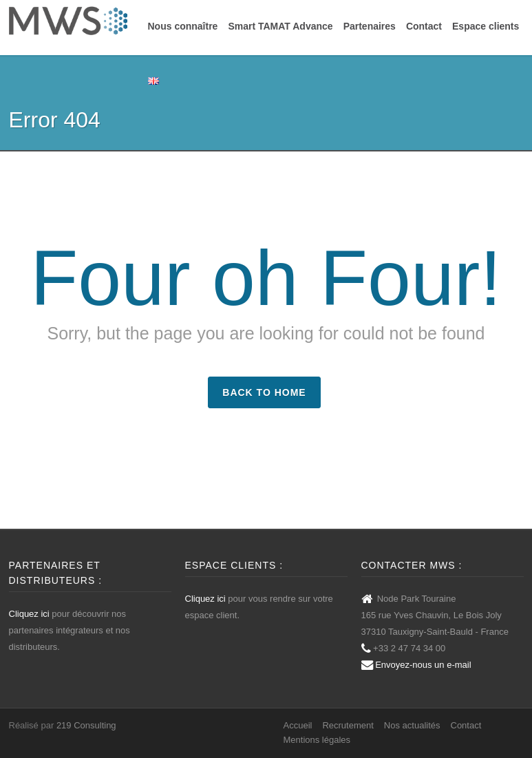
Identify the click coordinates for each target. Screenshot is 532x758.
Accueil (298, 725)
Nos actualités (412, 725)
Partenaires (370, 26)
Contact (424, 26)
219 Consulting (86, 725)
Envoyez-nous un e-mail (423, 665)
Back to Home (264, 392)
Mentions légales (317, 740)
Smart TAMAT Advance (280, 26)
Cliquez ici (29, 614)
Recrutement (348, 725)
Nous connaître (183, 26)
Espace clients (486, 26)
